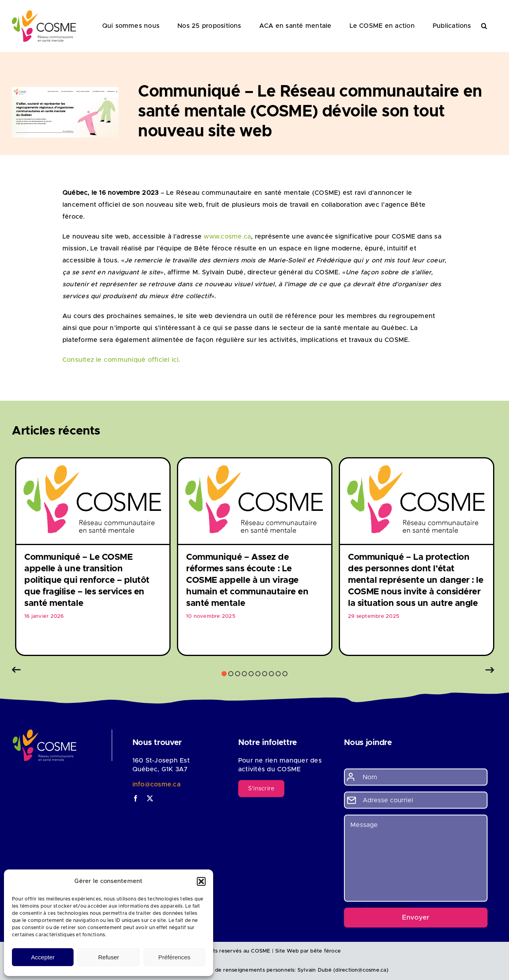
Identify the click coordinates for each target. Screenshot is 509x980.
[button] (201, 881)
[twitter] (150, 798)
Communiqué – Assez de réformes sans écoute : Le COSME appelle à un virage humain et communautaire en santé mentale (247, 580)
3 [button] (238, 674)
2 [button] (231, 674)
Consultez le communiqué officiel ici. (121, 360)
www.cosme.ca (227, 237)
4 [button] (244, 674)
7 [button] (265, 674)
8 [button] (271, 674)
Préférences (174, 957)
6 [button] (258, 674)
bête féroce (325, 951)
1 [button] (224, 674)
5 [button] (251, 674)
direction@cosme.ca (361, 970)
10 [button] (285, 674)
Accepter (43, 957)
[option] (93, 557)
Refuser (109, 957)
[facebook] (136, 798)
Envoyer (416, 917)
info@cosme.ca (156, 784)
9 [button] (278, 674)
